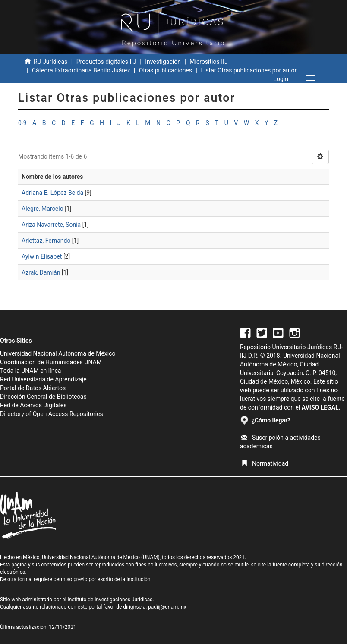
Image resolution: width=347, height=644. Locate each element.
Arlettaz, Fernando (46, 241)
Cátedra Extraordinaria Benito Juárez (81, 70)
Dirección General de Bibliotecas (43, 397)
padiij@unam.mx (167, 607)
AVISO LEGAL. (321, 407)
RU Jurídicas (50, 62)
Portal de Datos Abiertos (33, 388)
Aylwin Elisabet (42, 256)
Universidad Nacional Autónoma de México (58, 353)
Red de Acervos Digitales (33, 405)
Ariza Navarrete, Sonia (51, 225)
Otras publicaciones (166, 70)
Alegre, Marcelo (43, 209)
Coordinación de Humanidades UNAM (51, 362)
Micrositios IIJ (208, 62)
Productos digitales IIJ (106, 62)
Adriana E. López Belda (52, 193)
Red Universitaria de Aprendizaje (43, 379)
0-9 (22, 123)
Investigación (163, 62)
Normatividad (265, 463)
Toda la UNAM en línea (30, 371)
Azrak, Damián (41, 272)
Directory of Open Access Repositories (52, 414)
